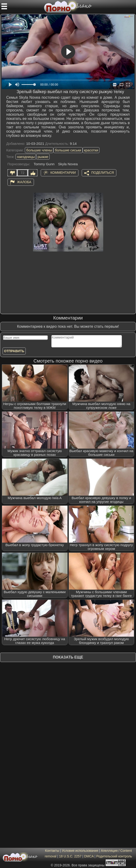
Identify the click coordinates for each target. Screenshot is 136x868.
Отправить (14, 351)
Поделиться (103, 173)
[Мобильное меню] (4, 6)
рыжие (43, 157)
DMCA (89, 856)
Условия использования (80, 851)
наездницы (26, 157)
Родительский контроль (114, 856)
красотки (91, 150)
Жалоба (24, 182)
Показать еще (68, 657)
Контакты (52, 851)
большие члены (39, 150)
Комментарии (63, 173)
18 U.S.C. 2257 (70, 856)
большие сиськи (68, 150)
